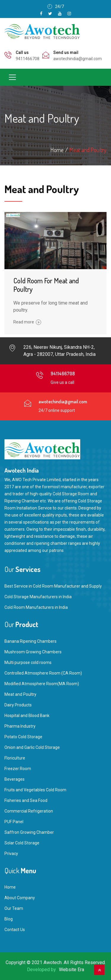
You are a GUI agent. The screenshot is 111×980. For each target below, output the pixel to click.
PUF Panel (14, 822)
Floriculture (15, 758)
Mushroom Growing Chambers (33, 652)
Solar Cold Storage (22, 843)
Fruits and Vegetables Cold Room (35, 790)
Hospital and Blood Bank (27, 716)
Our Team (14, 908)
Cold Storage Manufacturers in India (38, 597)
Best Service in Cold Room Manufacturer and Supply (53, 586)
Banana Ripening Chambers (30, 641)
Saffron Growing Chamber (29, 832)
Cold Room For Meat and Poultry (46, 285)
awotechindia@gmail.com (78, 59)
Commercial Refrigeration (29, 811)
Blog (9, 919)
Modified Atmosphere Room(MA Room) (42, 684)
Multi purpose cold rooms (28, 662)
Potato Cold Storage (23, 737)
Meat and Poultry (88, 150)
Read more (27, 322)
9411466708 (28, 59)
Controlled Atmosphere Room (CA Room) (43, 673)
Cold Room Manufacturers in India (36, 607)
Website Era (71, 970)
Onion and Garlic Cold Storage (32, 747)
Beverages (15, 779)
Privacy (11, 854)
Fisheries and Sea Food (26, 800)
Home (10, 887)
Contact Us (15, 930)
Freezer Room (18, 769)
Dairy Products (18, 705)
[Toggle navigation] (12, 77)
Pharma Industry (20, 726)
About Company (20, 898)
